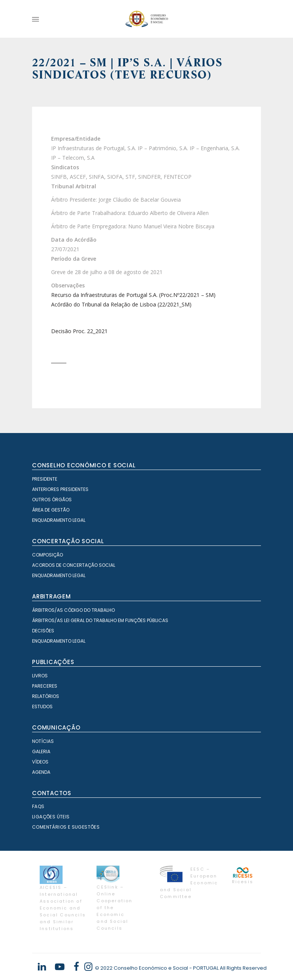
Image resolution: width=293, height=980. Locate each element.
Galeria (41, 751)
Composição (47, 555)
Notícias (43, 741)
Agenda (41, 772)
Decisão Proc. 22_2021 (79, 331)
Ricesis (243, 882)
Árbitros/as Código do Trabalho (73, 610)
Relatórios (46, 696)
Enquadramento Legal (59, 520)
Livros (40, 676)
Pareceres (45, 686)
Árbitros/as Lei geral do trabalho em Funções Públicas (100, 620)
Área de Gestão (51, 510)
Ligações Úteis (51, 817)
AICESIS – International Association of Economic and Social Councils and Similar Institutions (63, 908)
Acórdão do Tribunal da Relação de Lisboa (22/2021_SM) (121, 304)
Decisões (43, 631)
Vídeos (40, 762)
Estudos (42, 707)
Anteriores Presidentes (60, 489)
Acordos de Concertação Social (74, 565)
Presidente (45, 479)
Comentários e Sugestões (66, 827)
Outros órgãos (52, 500)
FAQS (38, 806)
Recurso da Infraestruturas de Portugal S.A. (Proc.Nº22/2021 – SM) (133, 295)
